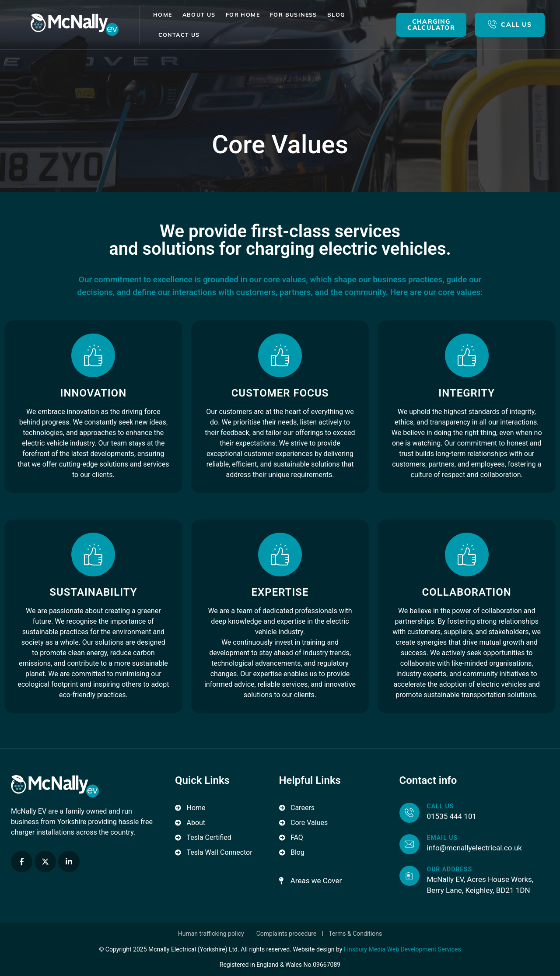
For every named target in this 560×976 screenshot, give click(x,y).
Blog (336, 14)
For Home (243, 14)
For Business (294, 14)
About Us (199, 14)
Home (163, 14)
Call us (441, 806)
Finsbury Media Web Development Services (402, 949)
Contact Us (179, 35)
